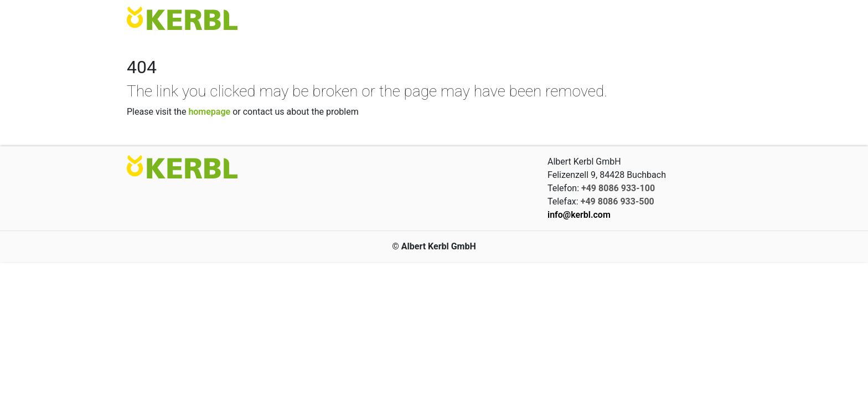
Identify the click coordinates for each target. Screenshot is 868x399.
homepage (209, 112)
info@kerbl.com (579, 215)
